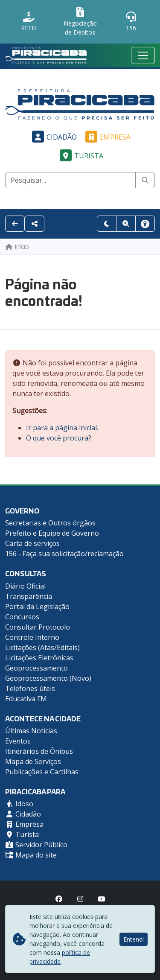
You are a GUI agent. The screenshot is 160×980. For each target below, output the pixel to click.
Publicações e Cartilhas (42, 772)
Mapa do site (31, 855)
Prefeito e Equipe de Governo (52, 533)
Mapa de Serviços (33, 761)
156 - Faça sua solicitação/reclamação (64, 554)
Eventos (18, 741)
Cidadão (53, 137)
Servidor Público (36, 845)
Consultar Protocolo (38, 627)
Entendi (134, 939)
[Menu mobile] (143, 55)
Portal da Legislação (37, 607)
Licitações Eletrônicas (39, 658)
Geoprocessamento (36, 668)
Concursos (22, 617)
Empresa (107, 137)
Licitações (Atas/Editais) (42, 647)
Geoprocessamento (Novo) (48, 678)
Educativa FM (26, 699)
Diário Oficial (25, 586)
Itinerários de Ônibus (39, 751)
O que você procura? (59, 438)
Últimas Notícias (31, 731)
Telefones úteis (30, 688)
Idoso (19, 804)
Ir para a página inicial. (62, 428)
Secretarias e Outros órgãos (50, 523)
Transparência (29, 596)
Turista (80, 156)
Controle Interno (32, 637)
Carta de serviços (32, 543)
